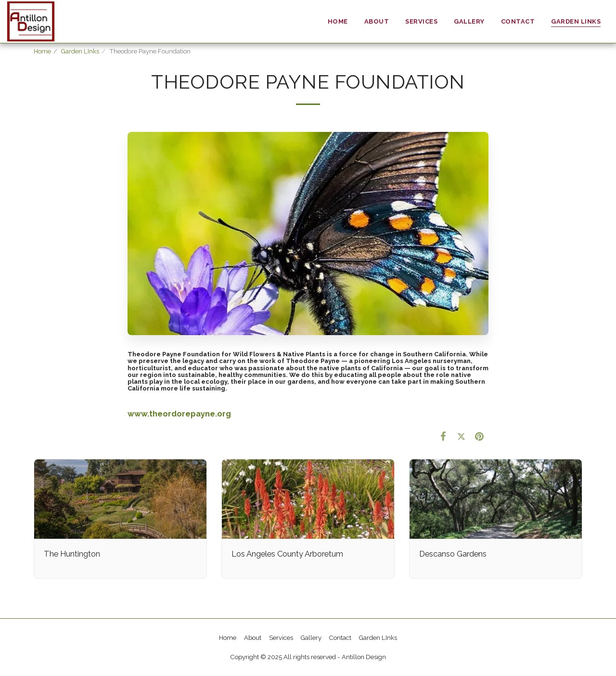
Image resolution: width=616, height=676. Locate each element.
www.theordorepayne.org (179, 414)
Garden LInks (80, 51)
